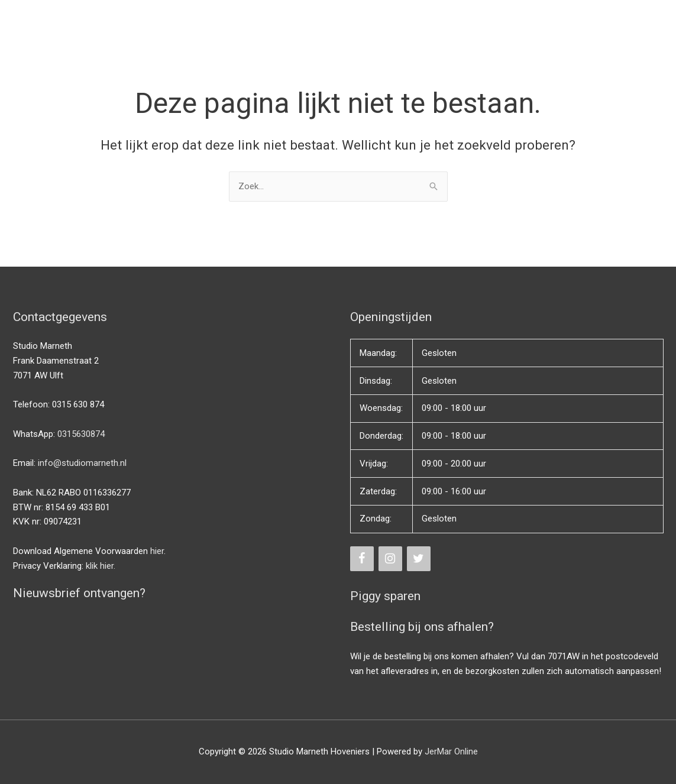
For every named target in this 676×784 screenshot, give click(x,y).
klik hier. (101, 566)
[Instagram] (390, 559)
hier (157, 551)
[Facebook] (362, 559)
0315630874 (81, 434)
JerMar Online (451, 751)
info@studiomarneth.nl (82, 463)
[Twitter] (419, 559)
